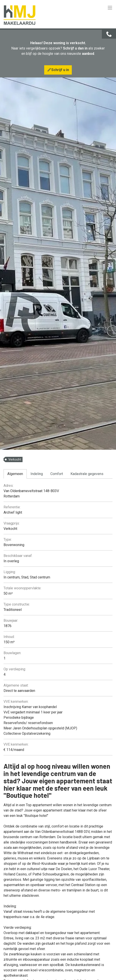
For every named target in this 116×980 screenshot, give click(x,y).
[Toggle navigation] (110, 8)
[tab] (15, 474)
